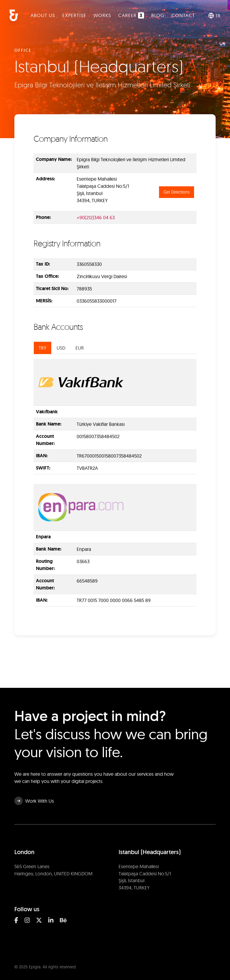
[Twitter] (39, 920)
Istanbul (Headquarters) (150, 852)
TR (214, 16)
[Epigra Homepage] (14, 15)
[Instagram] (27, 920)
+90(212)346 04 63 (96, 217)
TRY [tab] (43, 348)
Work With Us (34, 801)
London (24, 852)
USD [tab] (61, 348)
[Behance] (63, 920)
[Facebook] (16, 920)
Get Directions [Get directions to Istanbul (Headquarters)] (177, 192)
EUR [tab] (80, 348)
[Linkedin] (51, 920)
